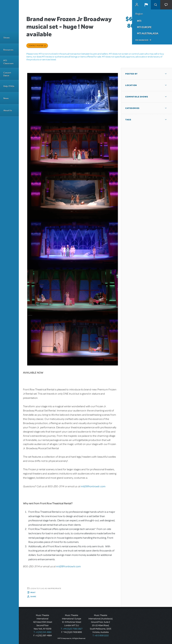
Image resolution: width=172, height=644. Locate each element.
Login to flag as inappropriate (46, 588)
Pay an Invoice (142, 40)
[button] (146, 5)
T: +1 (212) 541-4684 (42, 632)
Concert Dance (7, 74)
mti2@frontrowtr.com (93, 486)
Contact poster (36, 45)
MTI (139, 21)
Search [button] (156, 5)
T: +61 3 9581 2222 (101, 636)
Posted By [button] (131, 74)
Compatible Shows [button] (137, 97)
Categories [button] (132, 108)
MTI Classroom (8, 62)
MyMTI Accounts (137, 5)
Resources (8, 50)
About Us (8, 110)
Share (33, 596)
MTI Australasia (148, 33)
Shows (6, 38)
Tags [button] (128, 120)
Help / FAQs (9, 86)
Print (33, 592)
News (6, 98)
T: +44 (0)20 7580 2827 (72, 629)
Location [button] (131, 85)
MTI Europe (144, 27)
